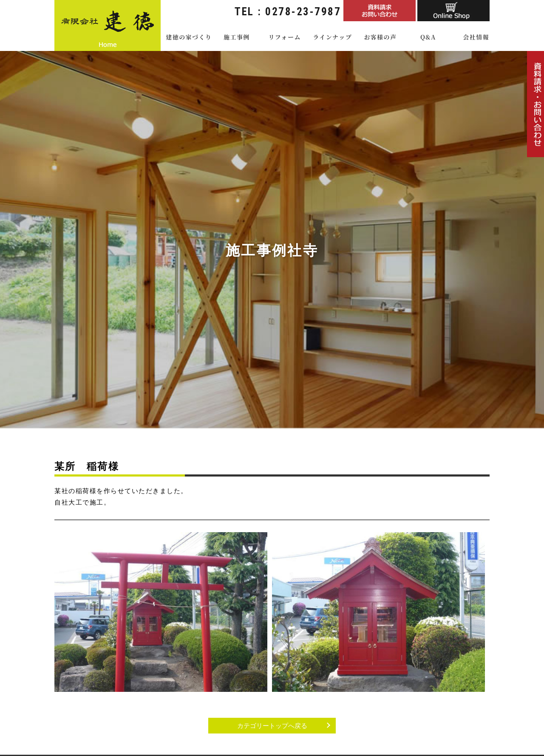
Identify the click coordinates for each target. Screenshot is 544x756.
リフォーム (284, 37)
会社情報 (476, 37)
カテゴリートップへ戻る (272, 726)
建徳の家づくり (189, 37)
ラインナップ (332, 37)
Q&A (428, 37)
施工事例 (237, 37)
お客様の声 (380, 37)
